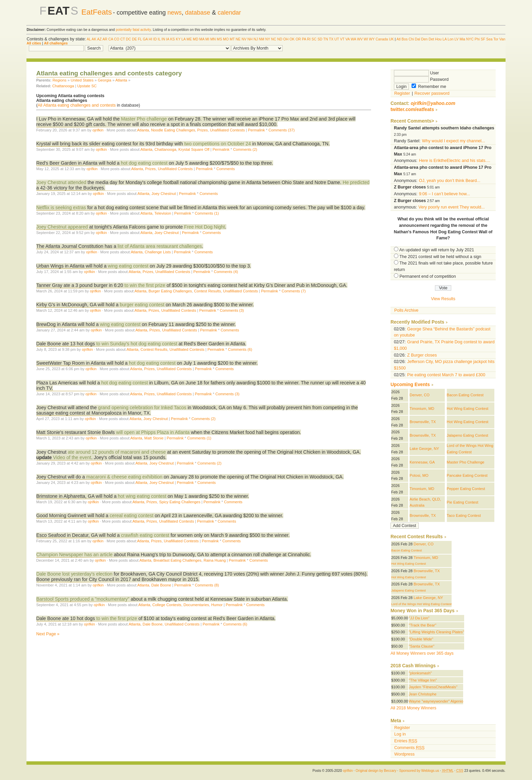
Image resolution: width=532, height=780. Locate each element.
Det (431, 39)
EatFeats (97, 12)
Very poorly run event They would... (451, 207)
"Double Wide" (421, 639)
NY (268, 39)
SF (483, 39)
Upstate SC (87, 86)
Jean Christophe (423, 694)
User (416, 73)
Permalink (256, 130)
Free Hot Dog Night (205, 227)
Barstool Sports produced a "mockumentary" (83, 599)
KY (178, 39)
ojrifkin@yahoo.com (433, 103)
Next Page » (48, 634)
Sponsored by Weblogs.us (419, 771)
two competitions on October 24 (217, 144)
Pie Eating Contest (463, 502)
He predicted (356, 182)
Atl (399, 39)
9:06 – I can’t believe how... (444, 194)
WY (372, 39)
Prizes (202, 130)
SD (320, 39)
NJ (256, 39)
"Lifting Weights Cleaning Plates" (436, 632)
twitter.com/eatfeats (412, 110)
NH (250, 39)
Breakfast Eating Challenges (177, 560)
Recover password (432, 93)
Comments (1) (207, 213)
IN (163, 39)
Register (402, 93)
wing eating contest (128, 266)
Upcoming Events (410, 385)
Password (421, 79)
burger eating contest (142, 305)
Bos (405, 39)
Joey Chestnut (164, 194)
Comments (226, 169)
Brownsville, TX (423, 422)
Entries (406, 741)
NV (244, 39)
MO (226, 39)
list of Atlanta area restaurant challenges (160, 246)
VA (348, 39)
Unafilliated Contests (227, 130)
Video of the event (72, 457)
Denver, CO (420, 395)
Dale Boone (161, 585)
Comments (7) (294, 291)
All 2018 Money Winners (413, 708)
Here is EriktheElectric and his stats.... (455, 161)
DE (134, 39)
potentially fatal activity (133, 30)
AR (105, 39)
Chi (411, 39)
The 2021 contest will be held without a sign (440, 257)
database (198, 13)
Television (163, 213)
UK (391, 39)
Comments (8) (207, 585)
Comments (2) (245, 149)
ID (155, 39)
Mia (462, 39)
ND (280, 39)
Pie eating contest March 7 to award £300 (446, 375)
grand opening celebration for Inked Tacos (143, 407)
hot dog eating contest (144, 163)
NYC (470, 39)
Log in (400, 734)
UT (337, 39)
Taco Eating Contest (464, 515)
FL (140, 39)
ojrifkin (98, 130)
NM (262, 39)
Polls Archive (406, 310)
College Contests (167, 605)
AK (94, 39)
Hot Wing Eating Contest (468, 409)
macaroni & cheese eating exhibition (124, 477)
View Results (443, 299)
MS (220, 39)
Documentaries (196, 605)
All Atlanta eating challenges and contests (77, 105)
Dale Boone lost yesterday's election (74, 574)
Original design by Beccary (376, 771)
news (175, 13)
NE (238, 39)
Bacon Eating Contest (465, 395)
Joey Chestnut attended (61, 182)
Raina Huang (215, 560)
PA (304, 39)
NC (274, 39)
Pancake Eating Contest (467, 475)
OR (298, 39)
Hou (438, 39)
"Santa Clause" (422, 646)
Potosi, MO (419, 475)
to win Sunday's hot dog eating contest (138, 344)
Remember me (429, 87)
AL (89, 39)
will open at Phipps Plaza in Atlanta (154, 432)
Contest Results (207, 291)
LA (184, 39)
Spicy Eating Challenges (180, 502)
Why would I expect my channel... (454, 141)
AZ (99, 39)
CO (117, 39)
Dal (418, 39)
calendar (229, 13)
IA (167, 39)
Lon (450, 39)
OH (286, 39)
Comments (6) (240, 349)
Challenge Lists (158, 252)
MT (232, 39)
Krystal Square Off (194, 149)
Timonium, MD (422, 409)
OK (292, 39)
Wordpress (404, 754)
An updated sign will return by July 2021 (437, 250)
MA (202, 39)
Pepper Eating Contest (466, 489)
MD (195, 39)
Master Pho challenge (144, 119)
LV (457, 39)
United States (82, 80)
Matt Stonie (154, 438)
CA (111, 39)
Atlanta (121, 80)
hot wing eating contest (142, 496)
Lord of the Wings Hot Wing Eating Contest (421, 604)
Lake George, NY (424, 449)
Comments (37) (281, 130)
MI (207, 39)
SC (314, 39)
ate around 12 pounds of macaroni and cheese (118, 452)
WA (354, 39)
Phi (477, 39)
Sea (489, 39)
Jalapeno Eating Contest (468, 435)
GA (145, 39)
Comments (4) (226, 272)
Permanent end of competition (427, 276)
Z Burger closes (422, 355)
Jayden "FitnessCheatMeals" (433, 687)
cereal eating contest (131, 515)
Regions (60, 80)
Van (502, 39)
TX (331, 39)
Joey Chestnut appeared (62, 227)
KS (172, 39)
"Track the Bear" (423, 625)
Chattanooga (63, 86)
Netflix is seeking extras (61, 207)
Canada (382, 39)
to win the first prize (145, 285)
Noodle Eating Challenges (173, 130)
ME (189, 39)
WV (360, 39)
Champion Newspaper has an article (74, 555)
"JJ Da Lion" (419, 618)
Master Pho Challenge (466, 462)
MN (213, 39)
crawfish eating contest (145, 535)
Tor (496, 39)
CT (122, 39)
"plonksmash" (420, 673)
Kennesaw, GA (422, 462)
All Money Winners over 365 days (422, 653)
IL (159, 39)
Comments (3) (232, 310)
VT (342, 39)
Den (424, 39)
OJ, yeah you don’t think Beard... (450, 181)
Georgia (104, 80)
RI (309, 39)
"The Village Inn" (423, 680)
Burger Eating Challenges (170, 291)
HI (150, 39)
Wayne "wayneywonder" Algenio (436, 701)
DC (128, 39)
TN (326, 39)
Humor (217, 605)
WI (366, 39)
